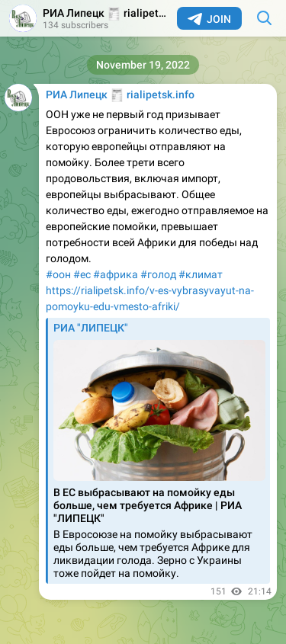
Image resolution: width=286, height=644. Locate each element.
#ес (82, 274)
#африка (116, 274)
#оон (58, 274)
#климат (201, 274)
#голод (158, 274)
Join (209, 19)
